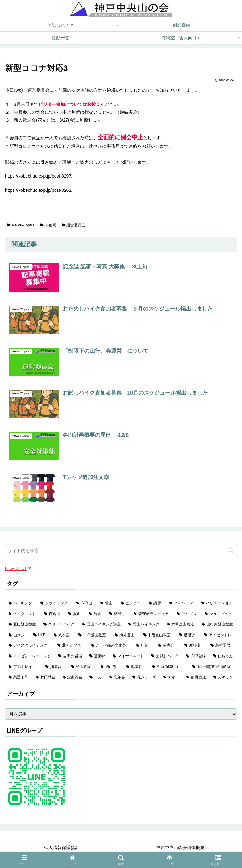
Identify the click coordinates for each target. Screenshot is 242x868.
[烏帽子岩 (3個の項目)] (222, 646)
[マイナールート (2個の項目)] (129, 656)
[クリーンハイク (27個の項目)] (59, 625)
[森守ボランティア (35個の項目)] (152, 614)
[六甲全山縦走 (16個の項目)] (181, 625)
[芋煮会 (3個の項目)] (168, 646)
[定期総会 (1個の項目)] (73, 677)
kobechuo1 (18, 568)
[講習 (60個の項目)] (156, 603)
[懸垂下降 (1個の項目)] (19, 677)
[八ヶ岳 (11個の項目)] (63, 635)
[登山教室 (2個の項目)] (82, 667)
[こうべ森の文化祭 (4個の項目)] (110, 646)
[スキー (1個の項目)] (171, 677)
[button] (230, 550)
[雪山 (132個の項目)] (107, 603)
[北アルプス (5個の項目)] (71, 646)
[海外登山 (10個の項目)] (126, 635)
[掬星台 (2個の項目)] (55, 667)
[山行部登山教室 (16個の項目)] (218, 625)
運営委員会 (74, 225)
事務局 (48, 225)
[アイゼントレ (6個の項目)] (219, 635)
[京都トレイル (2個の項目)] (23, 667)
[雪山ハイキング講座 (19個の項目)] (102, 625)
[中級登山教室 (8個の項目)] (158, 635)
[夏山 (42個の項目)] (75, 614)
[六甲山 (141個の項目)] (85, 603)
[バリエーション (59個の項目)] (217, 603)
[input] (121, 551)
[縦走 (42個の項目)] (96, 614)
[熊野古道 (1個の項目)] (196, 677)
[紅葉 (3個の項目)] (144, 646)
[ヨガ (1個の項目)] (96, 677)
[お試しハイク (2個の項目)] (165, 656)
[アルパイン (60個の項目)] (182, 603)
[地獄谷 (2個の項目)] (135, 667)
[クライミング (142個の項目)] (55, 603)
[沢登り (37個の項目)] (118, 614)
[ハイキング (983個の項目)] (21, 603)
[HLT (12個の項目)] (40, 635)
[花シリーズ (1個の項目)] (144, 677)
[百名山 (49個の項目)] (53, 614)
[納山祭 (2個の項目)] (110, 667)
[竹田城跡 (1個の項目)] (46, 677)
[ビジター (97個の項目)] (131, 603)
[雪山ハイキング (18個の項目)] (144, 625)
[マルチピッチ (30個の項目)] (219, 614)
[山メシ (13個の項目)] (17, 635)
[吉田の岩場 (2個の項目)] (70, 656)
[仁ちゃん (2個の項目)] (223, 656)
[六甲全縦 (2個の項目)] (196, 656)
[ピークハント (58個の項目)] (23, 614)
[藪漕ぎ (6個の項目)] (188, 635)
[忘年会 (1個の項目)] (117, 677)
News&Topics (21, 225)
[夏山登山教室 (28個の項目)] (23, 625)
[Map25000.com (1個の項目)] (169, 667)
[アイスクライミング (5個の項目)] (29, 646)
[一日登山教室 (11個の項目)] (93, 635)
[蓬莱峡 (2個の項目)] (98, 656)
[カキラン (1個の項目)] (223, 677)
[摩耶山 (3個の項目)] (194, 646)
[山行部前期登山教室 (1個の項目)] (213, 667)
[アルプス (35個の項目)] (187, 614)
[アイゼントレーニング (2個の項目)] (30, 656)
